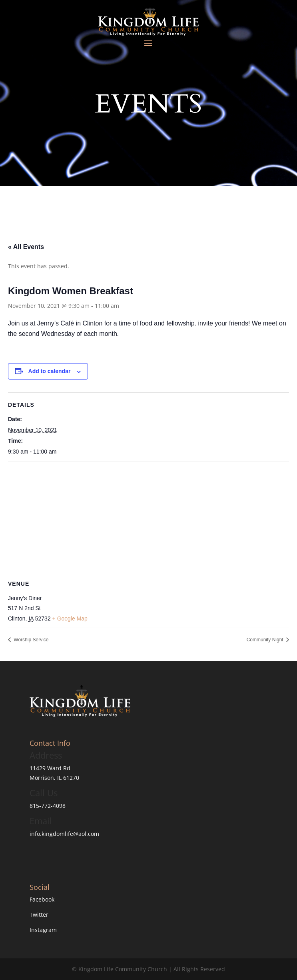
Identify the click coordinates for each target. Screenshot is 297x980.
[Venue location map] (148, 520)
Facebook (42, 899)
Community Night (266, 640)
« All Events (26, 247)
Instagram (43, 930)
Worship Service (30, 640)
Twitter (39, 915)
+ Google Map (70, 619)
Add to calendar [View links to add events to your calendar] (50, 371)
